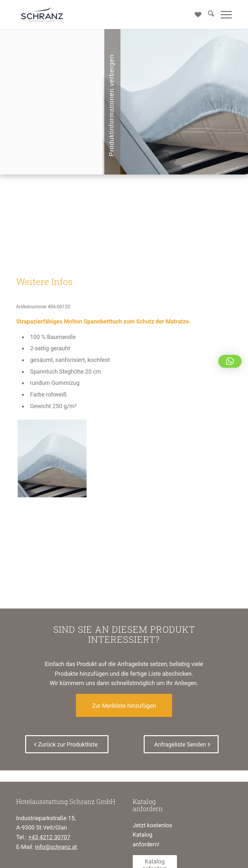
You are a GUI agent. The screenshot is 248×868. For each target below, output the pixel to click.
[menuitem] (208, 15)
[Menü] (223, 15)
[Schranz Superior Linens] (42, 15)
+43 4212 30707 (49, 837)
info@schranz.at (56, 847)
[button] (230, 361)
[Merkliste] (195, 15)
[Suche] (208, 15)
